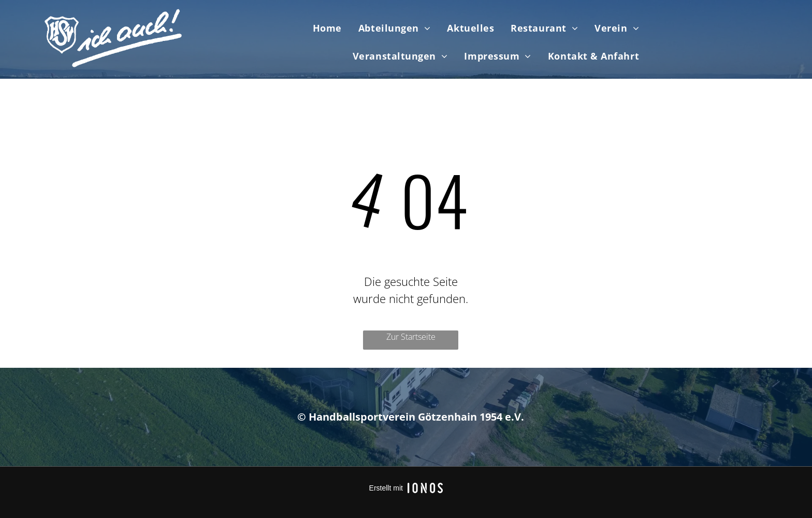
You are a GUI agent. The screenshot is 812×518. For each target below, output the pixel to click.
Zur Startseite (411, 337)
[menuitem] (327, 28)
